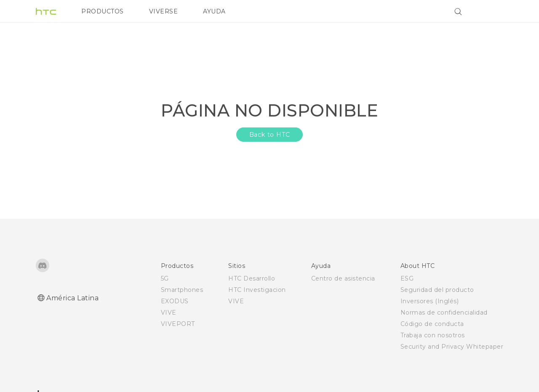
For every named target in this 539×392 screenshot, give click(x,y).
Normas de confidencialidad (444, 313)
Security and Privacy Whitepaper (452, 347)
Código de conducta (432, 324)
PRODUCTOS (103, 11)
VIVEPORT (178, 324)
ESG (407, 278)
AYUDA (214, 11)
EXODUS (175, 301)
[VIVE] (492, 11)
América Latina (72, 298)
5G (165, 278)
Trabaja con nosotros (433, 335)
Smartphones (182, 290)
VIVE (169, 313)
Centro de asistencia (343, 278)
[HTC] (46, 11)
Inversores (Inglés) (430, 301)
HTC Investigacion (257, 290)
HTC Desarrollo (252, 278)
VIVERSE (164, 11)
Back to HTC (270, 135)
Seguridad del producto (437, 290)
